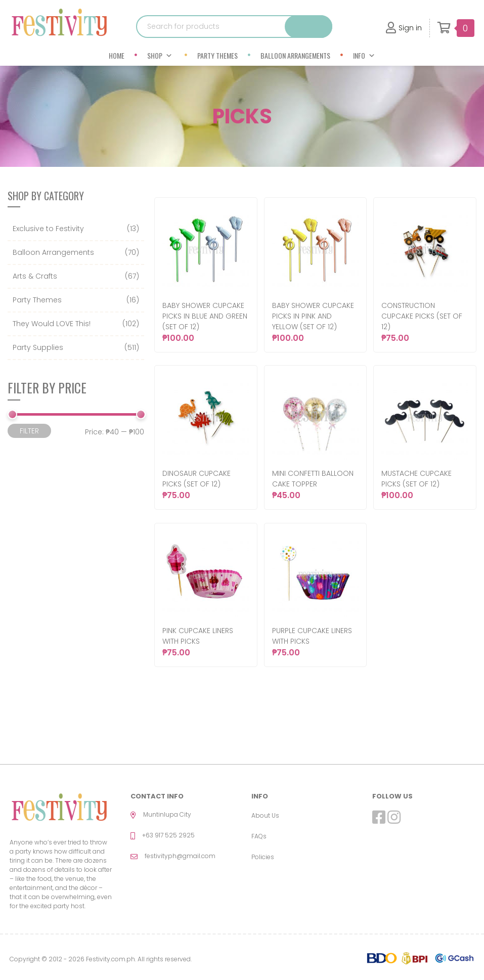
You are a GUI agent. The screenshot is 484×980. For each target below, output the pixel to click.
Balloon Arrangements (295, 55)
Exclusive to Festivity (48, 229)
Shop (160, 55)
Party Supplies (38, 347)
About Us (265, 815)
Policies (263, 857)
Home (117, 55)
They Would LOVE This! (52, 324)
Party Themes (217, 55)
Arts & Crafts (35, 276)
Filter (29, 431)
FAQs (259, 836)
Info (364, 55)
